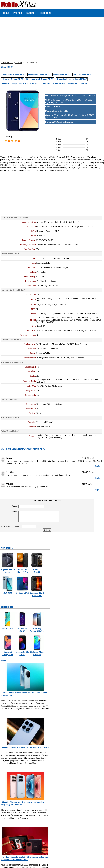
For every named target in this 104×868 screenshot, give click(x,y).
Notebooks (45, 13)
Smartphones (7, 63)
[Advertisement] (52, 39)
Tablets (30, 13)
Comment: (12, 512)
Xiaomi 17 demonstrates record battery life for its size (25, 750)
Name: (13, 506)
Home (6, 13)
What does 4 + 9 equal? (11, 529)
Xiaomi (19, 63)
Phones (17, 13)
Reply (97, 466)
